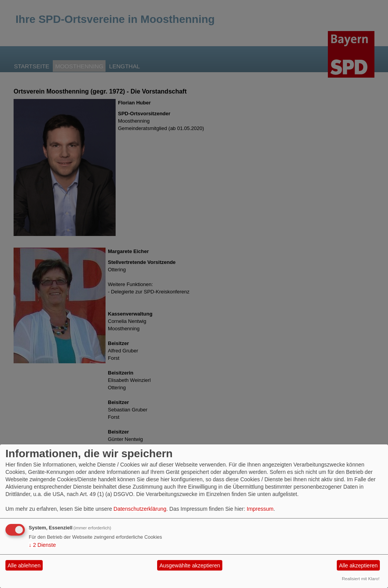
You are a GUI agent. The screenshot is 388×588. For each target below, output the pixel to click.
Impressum (260, 509)
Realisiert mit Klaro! (361, 579)
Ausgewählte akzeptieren (190, 565)
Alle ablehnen (24, 565)
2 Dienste (42, 545)
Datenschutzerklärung (140, 509)
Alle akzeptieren (359, 565)
